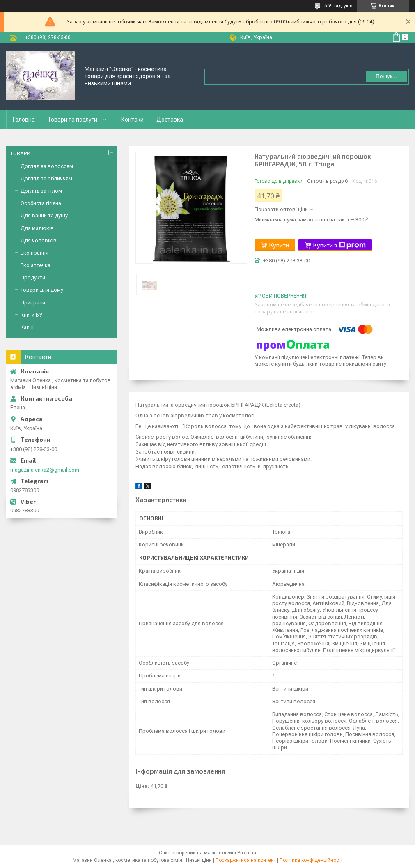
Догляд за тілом (41, 191)
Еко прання (34, 253)
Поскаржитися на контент (246, 860)
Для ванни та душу (44, 215)
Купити (279, 245)
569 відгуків (338, 6)
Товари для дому (42, 290)
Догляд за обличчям (46, 178)
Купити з (339, 245)
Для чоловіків (39, 241)
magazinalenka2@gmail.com (45, 470)
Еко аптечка (36, 265)
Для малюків (37, 228)
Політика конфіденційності (311, 860)
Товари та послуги (72, 120)
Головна (24, 120)
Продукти (33, 277)
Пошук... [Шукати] (386, 76)
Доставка (170, 120)
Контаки (132, 120)
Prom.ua (247, 853)
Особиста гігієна (41, 203)
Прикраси (33, 303)
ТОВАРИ (20, 153)
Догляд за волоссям (47, 166)
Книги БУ (31, 315)
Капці (27, 327)
